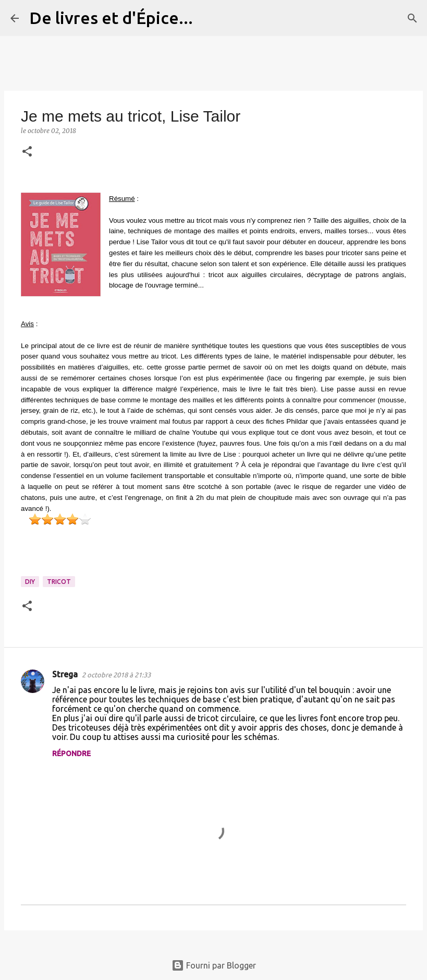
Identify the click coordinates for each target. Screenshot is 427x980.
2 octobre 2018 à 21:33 (116, 675)
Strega (65, 674)
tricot (59, 582)
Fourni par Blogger (214, 965)
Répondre (71, 754)
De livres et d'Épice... (111, 18)
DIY (30, 582)
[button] (27, 152)
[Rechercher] (208, 18)
